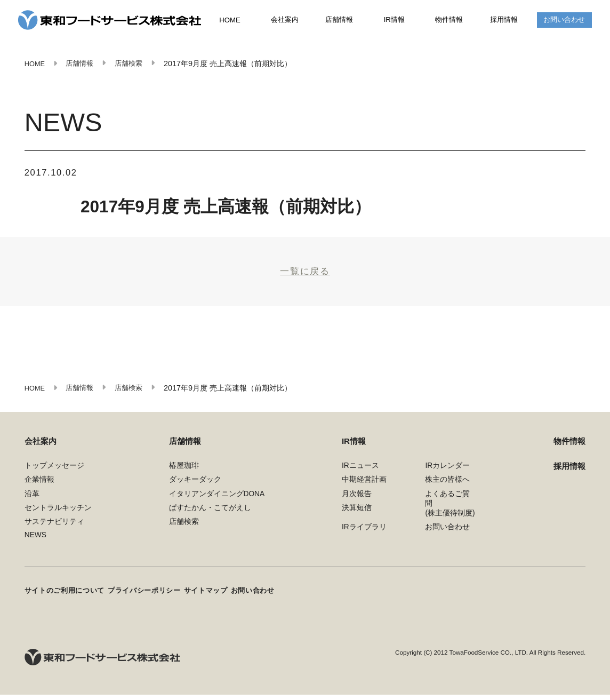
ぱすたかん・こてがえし (210, 517)
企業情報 (39, 488)
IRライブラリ (364, 536)
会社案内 (285, 21)
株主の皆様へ (447, 488)
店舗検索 (184, 531)
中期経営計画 (364, 488)
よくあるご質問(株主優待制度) (450, 512)
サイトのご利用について (68, 598)
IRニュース (360, 475)
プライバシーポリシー (158, 598)
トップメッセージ (54, 475)
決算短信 (357, 517)
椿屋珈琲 (184, 475)
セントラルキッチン (58, 517)
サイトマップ (228, 598)
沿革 (32, 502)
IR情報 (395, 21)
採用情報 (504, 21)
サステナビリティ (54, 531)
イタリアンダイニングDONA (217, 502)
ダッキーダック (195, 488)
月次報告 (357, 502)
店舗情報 (340, 21)
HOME (230, 21)
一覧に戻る (305, 276)
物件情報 (449, 21)
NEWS (35, 544)
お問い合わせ (564, 21)
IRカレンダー (447, 475)
